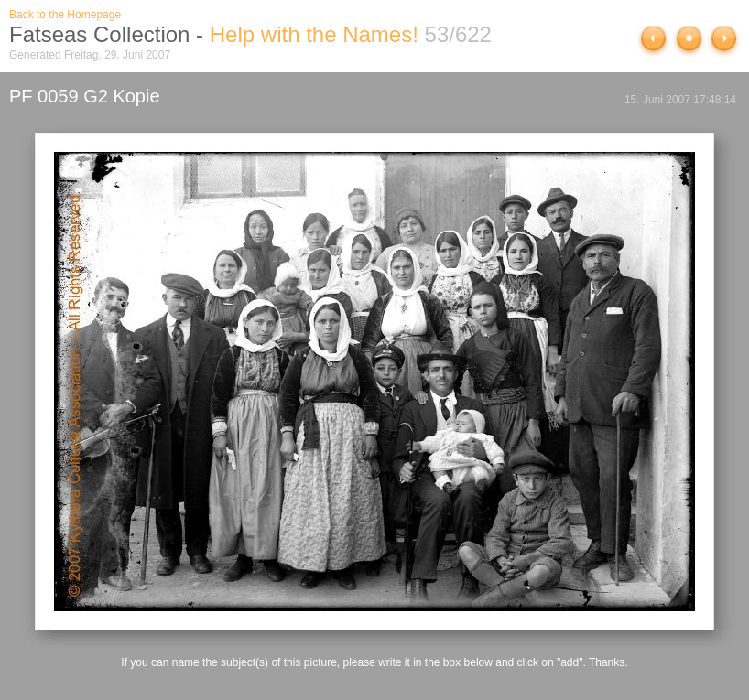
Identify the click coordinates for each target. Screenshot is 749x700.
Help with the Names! (314, 34)
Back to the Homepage (65, 15)
